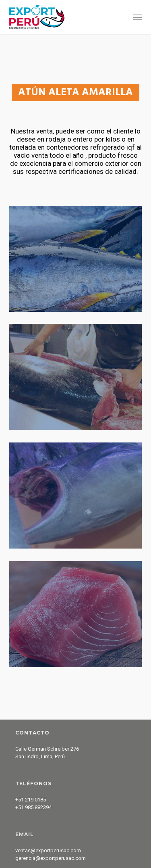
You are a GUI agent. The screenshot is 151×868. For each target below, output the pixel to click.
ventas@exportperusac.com (48, 850)
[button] (138, 17)
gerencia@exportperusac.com (51, 858)
